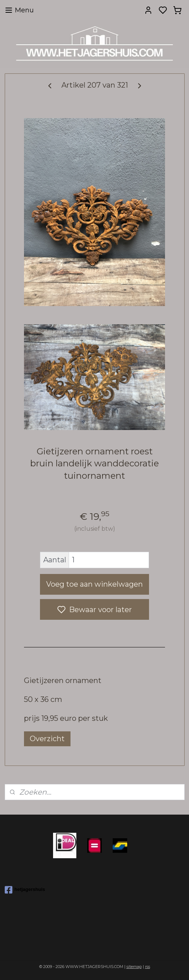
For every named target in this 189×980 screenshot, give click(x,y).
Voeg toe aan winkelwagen (94, 584)
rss (148, 967)
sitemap (134, 967)
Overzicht (47, 739)
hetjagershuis (25, 890)
